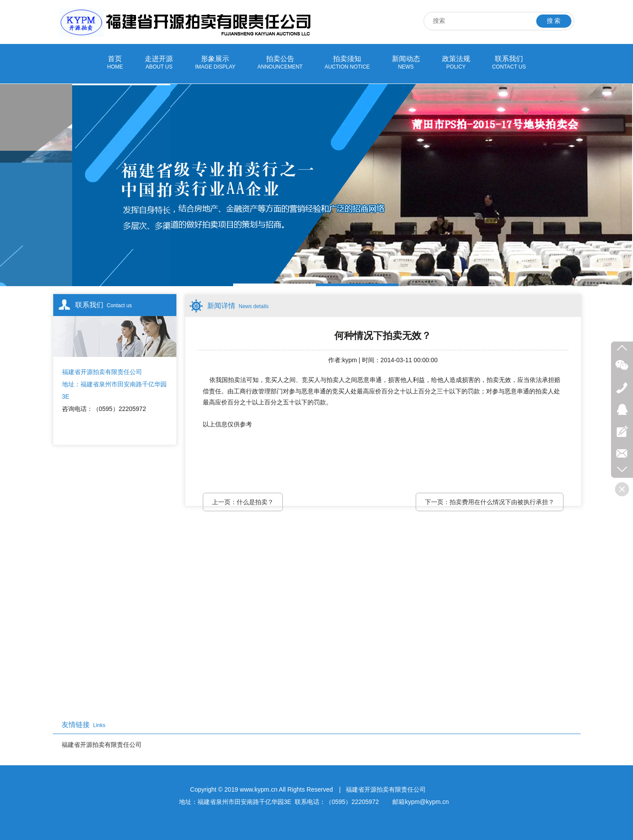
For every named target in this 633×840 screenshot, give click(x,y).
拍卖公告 (280, 63)
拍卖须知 (347, 63)
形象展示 (215, 63)
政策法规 (456, 63)
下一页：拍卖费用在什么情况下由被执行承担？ (490, 502)
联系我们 (509, 63)
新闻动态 (406, 63)
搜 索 (554, 21)
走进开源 (159, 63)
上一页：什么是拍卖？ (243, 502)
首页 (115, 63)
